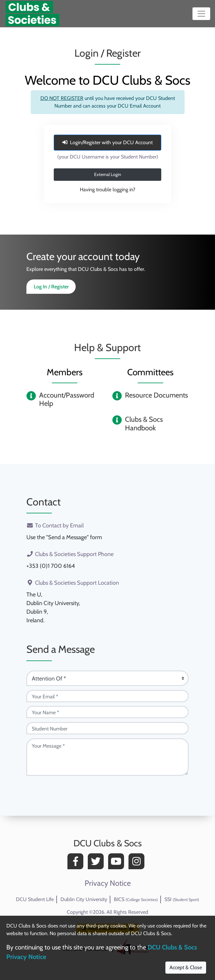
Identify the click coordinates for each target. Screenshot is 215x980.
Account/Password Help (67, 399)
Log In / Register (51, 287)
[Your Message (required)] (107, 757)
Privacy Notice (108, 883)
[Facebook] (77, 863)
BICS (136, 899)
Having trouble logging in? (107, 190)
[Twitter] (97, 863)
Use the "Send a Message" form (64, 537)
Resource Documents (156, 395)
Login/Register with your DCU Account (107, 142)
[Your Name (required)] (107, 712)
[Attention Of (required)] (107, 678)
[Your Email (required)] (107, 696)
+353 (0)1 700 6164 (51, 566)
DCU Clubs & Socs (108, 843)
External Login (108, 174)
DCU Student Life (35, 899)
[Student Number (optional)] (107, 728)
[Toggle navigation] (201, 14)
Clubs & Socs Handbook (144, 423)
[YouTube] (118, 863)
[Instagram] (138, 863)
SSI (182, 899)
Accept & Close (186, 967)
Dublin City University (84, 899)
